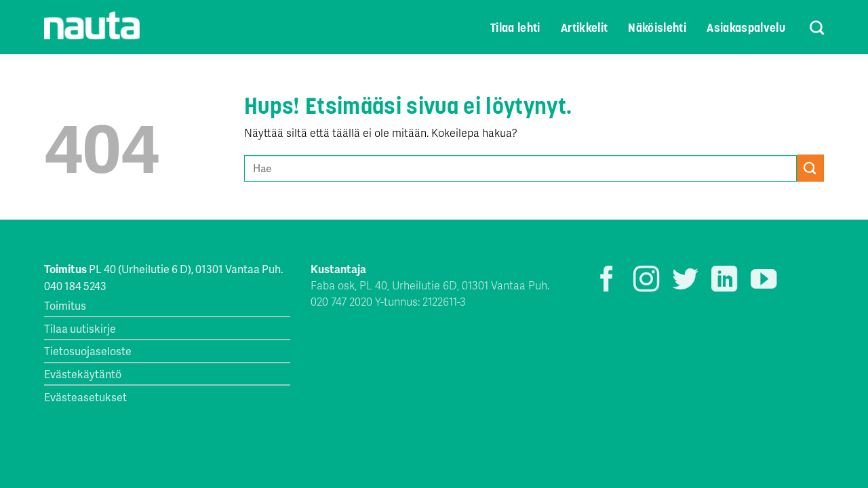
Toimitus (65, 305)
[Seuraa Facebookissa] (607, 281)
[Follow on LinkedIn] (724, 281)
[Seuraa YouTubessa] (764, 281)
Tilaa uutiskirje (80, 328)
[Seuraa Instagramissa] (646, 281)
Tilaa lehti (515, 28)
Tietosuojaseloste (88, 351)
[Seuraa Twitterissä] (685, 281)
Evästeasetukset (85, 397)
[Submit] (810, 168)
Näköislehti (657, 28)
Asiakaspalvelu (746, 28)
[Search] (808, 27)
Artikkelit (585, 28)
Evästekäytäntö (83, 374)
